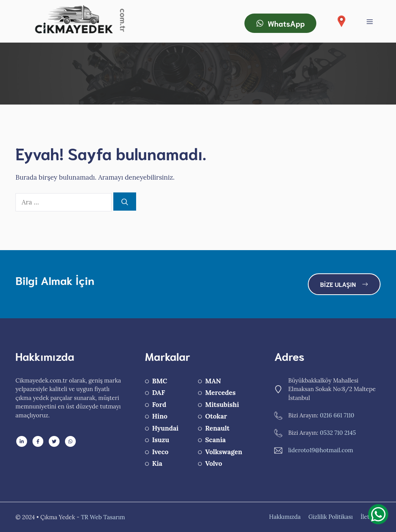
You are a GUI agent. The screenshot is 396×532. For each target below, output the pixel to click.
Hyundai (165, 428)
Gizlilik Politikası (330, 517)
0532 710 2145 (338, 433)
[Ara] (125, 202)
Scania (215, 440)
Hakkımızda (285, 517)
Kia (157, 463)
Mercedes (220, 393)
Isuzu (160, 440)
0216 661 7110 (337, 415)
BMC (160, 381)
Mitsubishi (222, 405)
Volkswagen (224, 452)
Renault (217, 428)
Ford (159, 405)
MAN (213, 381)
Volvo (213, 463)
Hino (160, 416)
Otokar (216, 416)
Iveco (160, 452)
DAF (159, 393)
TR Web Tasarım (103, 517)
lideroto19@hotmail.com (321, 450)
